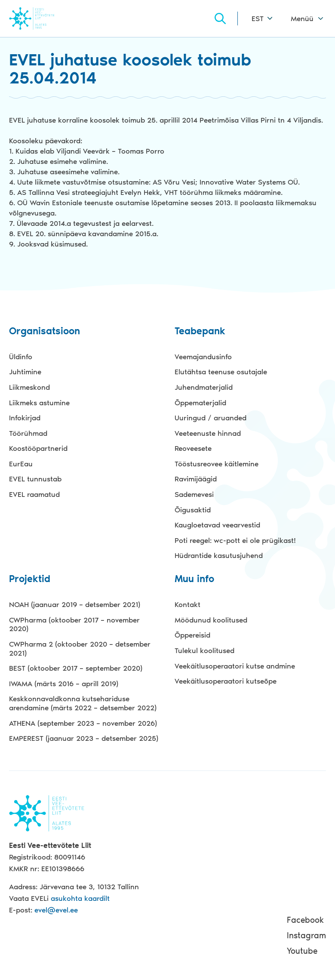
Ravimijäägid (196, 479)
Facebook (305, 920)
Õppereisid (192, 635)
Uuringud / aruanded (211, 418)
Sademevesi (194, 494)
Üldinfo (21, 357)
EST (258, 18)
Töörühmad (28, 433)
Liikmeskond (29, 387)
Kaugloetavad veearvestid (217, 525)
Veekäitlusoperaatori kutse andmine (235, 666)
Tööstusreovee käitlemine (217, 464)
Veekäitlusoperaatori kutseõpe (226, 681)
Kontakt (187, 604)
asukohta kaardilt (80, 898)
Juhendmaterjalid (204, 387)
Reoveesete (193, 448)
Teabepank (200, 331)
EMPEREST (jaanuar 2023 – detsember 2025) (84, 738)
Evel (44, 18)
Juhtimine (25, 372)
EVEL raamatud (34, 494)
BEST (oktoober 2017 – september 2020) (76, 668)
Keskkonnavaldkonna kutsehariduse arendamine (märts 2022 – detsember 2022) (83, 703)
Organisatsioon (45, 331)
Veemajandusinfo (203, 357)
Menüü (302, 18)
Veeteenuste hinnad (208, 433)
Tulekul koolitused (204, 650)
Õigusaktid (193, 510)
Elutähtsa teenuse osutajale (221, 372)
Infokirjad (25, 418)
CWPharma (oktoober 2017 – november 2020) (74, 624)
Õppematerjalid (200, 403)
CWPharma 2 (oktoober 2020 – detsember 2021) (80, 649)
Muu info (194, 579)
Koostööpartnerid (38, 448)
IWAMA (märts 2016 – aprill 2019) (64, 684)
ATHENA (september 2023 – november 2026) (83, 723)
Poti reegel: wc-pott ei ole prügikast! (235, 540)
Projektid (30, 579)
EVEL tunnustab (35, 479)
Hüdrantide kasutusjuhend (219, 555)
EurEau (21, 464)
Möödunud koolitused (211, 620)
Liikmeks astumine (39, 403)
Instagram (306, 935)
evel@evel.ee (56, 910)
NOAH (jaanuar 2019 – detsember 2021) (75, 604)
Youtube (302, 951)
